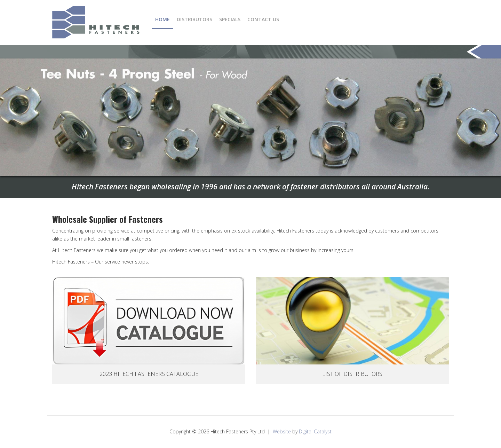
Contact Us (263, 19)
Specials (230, 19)
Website (282, 431)
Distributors (194, 19)
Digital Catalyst (315, 431)
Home (162, 19)
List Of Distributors (352, 374)
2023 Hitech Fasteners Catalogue (149, 374)
